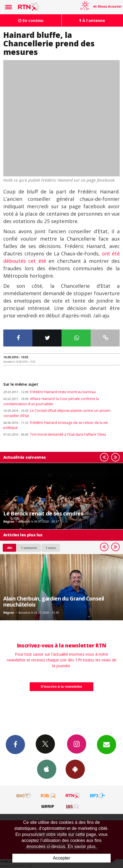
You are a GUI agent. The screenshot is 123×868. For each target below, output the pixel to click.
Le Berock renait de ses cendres (43, 513)
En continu (31, 20)
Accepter (61, 858)
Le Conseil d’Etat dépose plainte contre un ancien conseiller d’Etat (57, 413)
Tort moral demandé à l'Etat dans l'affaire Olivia (55, 434)
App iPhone (47, 769)
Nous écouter (110, 6)
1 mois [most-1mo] (51, 548)
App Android (75, 769)
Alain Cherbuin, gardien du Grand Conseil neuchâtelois (54, 601)
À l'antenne (92, 20)
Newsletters (107, 744)
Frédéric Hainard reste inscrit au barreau (50, 392)
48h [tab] (9, 548)
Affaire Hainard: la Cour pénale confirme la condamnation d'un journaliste (51, 401)
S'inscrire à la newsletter (62, 687)
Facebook (15, 744)
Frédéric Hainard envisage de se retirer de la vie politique (56, 425)
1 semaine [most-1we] (29, 548)
